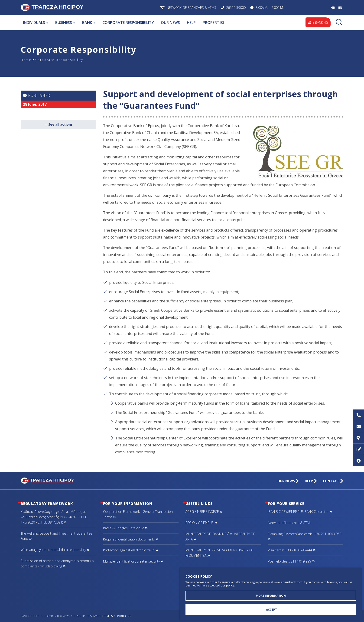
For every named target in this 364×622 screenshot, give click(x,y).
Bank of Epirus (82, 8)
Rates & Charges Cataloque (125, 528)
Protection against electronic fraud (131, 550)
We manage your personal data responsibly (55, 550)
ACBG (190, 512)
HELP (191, 23)
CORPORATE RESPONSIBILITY (128, 23)
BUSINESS (65, 23)
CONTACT (333, 481)
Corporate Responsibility (63, 60)
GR (333, 8)
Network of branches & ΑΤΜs (290, 523)
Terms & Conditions (116, 616)
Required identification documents (131, 539)
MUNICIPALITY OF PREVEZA (205, 550)
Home (27, 60)
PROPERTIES (213, 23)
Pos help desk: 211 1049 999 (291, 561)
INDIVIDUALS (36, 23)
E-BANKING (317, 22)
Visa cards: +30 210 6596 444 (292, 550)
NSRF (201, 512)
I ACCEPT (271, 609)
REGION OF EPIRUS (201, 523)
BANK (89, 23)
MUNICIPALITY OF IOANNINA (206, 534)
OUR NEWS (170, 23)
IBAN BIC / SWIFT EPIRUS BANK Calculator (300, 512)
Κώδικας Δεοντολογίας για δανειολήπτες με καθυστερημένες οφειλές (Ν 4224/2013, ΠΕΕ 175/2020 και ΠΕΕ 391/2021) (54, 517)
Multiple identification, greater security (133, 561)
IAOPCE (215, 512)
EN (340, 8)
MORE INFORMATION (271, 595)
